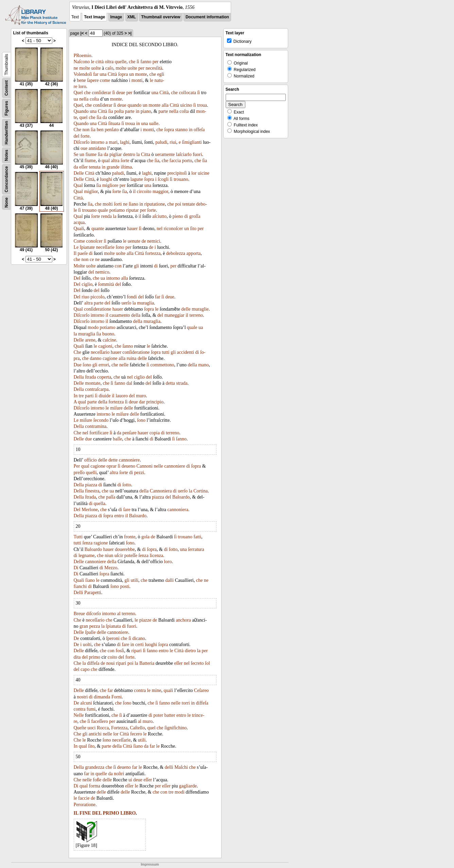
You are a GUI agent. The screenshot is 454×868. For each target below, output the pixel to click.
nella (84, 99)
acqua (79, 222)
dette (113, 460)
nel (160, 229)
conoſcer (94, 241)
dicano (139, 638)
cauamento (120, 315)
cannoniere (129, 460)
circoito (144, 192)
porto (187, 161)
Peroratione (85, 805)
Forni (117, 697)
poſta (119, 111)
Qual (78, 185)
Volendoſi (83, 74)
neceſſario (100, 352)
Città (112, 74)
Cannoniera (161, 491)
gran (84, 626)
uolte (96, 68)
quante (98, 229)
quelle (121, 62)
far (96, 74)
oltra (109, 62)
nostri (82, 697)
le (92, 62)
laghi (125, 142)
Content (6, 88)
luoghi (106, 179)
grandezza (95, 767)
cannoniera (178, 510)
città (100, 62)
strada (182, 383)
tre (81, 396)
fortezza (153, 253)
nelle (124, 365)
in (137, 111)
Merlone (90, 510)
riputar (132, 210)
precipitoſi (177, 173)
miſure (116, 408)
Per (77, 466)
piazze (145, 620)
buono (108, 334)
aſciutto (159, 216)
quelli (91, 473)
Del (77, 278)
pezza (94, 626)
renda (107, 216)
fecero (136, 734)
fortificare (99, 433)
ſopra (123, 74)
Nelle (79, 715)
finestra (92, 491)
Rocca (103, 728)
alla (165, 105)
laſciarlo (184, 154)
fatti (198, 537)
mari (113, 142)
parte (130, 111)
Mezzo (111, 568)
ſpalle (90, 632)
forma (95, 786)
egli (161, 74)
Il (75, 253)
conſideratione (98, 309)
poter (158, 715)
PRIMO (111, 813)
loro (82, 86)
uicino (186, 105)
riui (173, 142)
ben (100, 130)
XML (132, 17)
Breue (79, 614)
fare (125, 645)
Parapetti (93, 593)
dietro (190, 651)
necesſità (154, 68)
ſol (207, 663)
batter (170, 715)
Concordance (6, 179)
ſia (111, 111)
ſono (120, 247)
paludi (161, 142)
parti (89, 396)
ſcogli (163, 179)
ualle (154, 124)
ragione (101, 543)
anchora (183, 620)
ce (92, 259)
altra (115, 161)
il (134, 192)
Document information (207, 17)
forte (85, 136)
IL (76, 813)
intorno (98, 142)
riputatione (155, 204)
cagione (110, 358)
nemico (102, 272)
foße (97, 780)
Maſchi (181, 767)
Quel (78, 93)
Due (78, 365)
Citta (146, 154)
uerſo (126, 303)
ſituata (114, 124)
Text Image (94, 17)
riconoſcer (173, 229)
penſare (129, 433)
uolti (87, 645)
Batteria (147, 663)
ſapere (93, 80)
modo (93, 327)
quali (168, 690)
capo (85, 669)
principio (155, 402)
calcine (109, 340)
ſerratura (196, 549)
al (119, 614)
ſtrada (90, 377)
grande (113, 167)
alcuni (86, 703)
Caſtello (137, 728)
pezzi (139, 473)
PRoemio (83, 56)
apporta (194, 253)
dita (77, 657)
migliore (110, 185)
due (88, 439)
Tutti (78, 537)
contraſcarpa (97, 389)
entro (119, 516)
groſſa (195, 216)
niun (109, 555)
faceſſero (100, 721)
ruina (132, 358)
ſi (138, 62)
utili (135, 580)
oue (84, 148)
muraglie (200, 309)
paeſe (83, 253)
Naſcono (82, 62)
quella (100, 504)
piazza (91, 485)
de (144, 241)
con (118, 266)
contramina (96, 426)
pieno (178, 216)
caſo (109, 68)
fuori (197, 154)
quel (84, 117)
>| (130, 33)
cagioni (105, 346)
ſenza (88, 543)
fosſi (120, 651)
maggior (160, 192)
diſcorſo (93, 614)
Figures (6, 108)
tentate (189, 204)
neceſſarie (105, 247)
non (86, 130)
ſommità (106, 284)
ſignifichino (176, 728)
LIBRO (128, 813)
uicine (204, 173)
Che (78, 130)
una (103, 74)
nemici (154, 241)
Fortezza (119, 728)
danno (95, 358)
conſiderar (101, 93)
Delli (78, 593)
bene (81, 80)
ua (76, 99)
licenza (156, 555)
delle (186, 309)
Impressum (150, 864)
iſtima (126, 167)
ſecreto (197, 663)
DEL (97, 813)
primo (95, 657)
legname (86, 555)
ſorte (125, 161)
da (105, 117)
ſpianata (113, 626)
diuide (104, 396)
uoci (91, 728)
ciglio (87, 284)
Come (79, 241)
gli (136, 266)
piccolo (97, 297)
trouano (181, 179)
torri (186, 703)
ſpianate (87, 247)
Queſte (80, 728)
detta (170, 383)
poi (178, 204)
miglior (91, 192)
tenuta (95, 167)
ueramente (165, 154)
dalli (169, 580)
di (186, 216)
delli (169, 767)
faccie (84, 798)
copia (155, 433)
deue (121, 93)
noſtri (119, 774)
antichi (95, 734)
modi (180, 792)
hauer (132, 229)
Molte (79, 266)
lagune (137, 179)
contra (140, 690)
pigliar (116, 154)
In (76, 396)
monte (141, 74)
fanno (146, 62)
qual (106, 161)
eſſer (83, 167)
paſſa (111, 497)
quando (134, 105)
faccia (175, 161)
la (138, 154)
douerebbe (125, 549)
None (6, 203)
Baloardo (181, 497)
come (105, 80)
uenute (134, 241)
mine (156, 690)
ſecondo (101, 420)
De (76, 638)
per (156, 62)
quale (103, 210)
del (77, 136)
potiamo (117, 210)
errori (104, 365)
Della (79, 377)
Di (76, 568)
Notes (6, 155)
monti (137, 80)
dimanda (102, 697)
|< (82, 33)
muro (141, 396)
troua (202, 105)
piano (146, 111)
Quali (79, 229)
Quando (81, 111)
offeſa (199, 130)
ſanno (128, 346)
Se (76, 154)
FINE (85, 813)
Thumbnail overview (161, 17)
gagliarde (188, 786)
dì (91, 697)
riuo (85, 297)
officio (91, 460)
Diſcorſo (82, 142)
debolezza (176, 253)
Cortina (200, 491)
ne (76, 68)
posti (125, 586)
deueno (128, 466)
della (136, 315)
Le (76, 247)
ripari (137, 651)
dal (129, 383)
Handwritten (6, 133)
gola (145, 537)
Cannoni (145, 466)
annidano (97, 148)
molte (85, 68)
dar (142, 402)
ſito (193, 229)
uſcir (119, 555)
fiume (91, 154)
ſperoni (113, 638)
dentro (129, 154)
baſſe (117, 439)
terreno (196, 315)
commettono (162, 365)
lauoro (122, 396)
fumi (91, 709)
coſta (94, 99)
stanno (182, 130)
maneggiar (174, 315)
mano (203, 365)
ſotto (127, 485)
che (132, 62)
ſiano (134, 204)
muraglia (145, 303)
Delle (79, 173)
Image (116, 17)
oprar (111, 466)
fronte (130, 537)
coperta (104, 377)
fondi (132, 297)
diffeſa (93, 663)
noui (111, 663)
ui (130, 780)
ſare (127, 510)
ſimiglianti (192, 142)
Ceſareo (202, 690)
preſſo (79, 473)
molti (108, 204)
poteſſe (131, 555)
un (132, 74)
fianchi (80, 586)
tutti (166, 352)
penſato (112, 130)
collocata (187, 93)
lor (194, 173)
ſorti (118, 204)
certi (139, 645)
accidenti (186, 352)
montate (93, 383)
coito (112, 657)
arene (90, 340)
